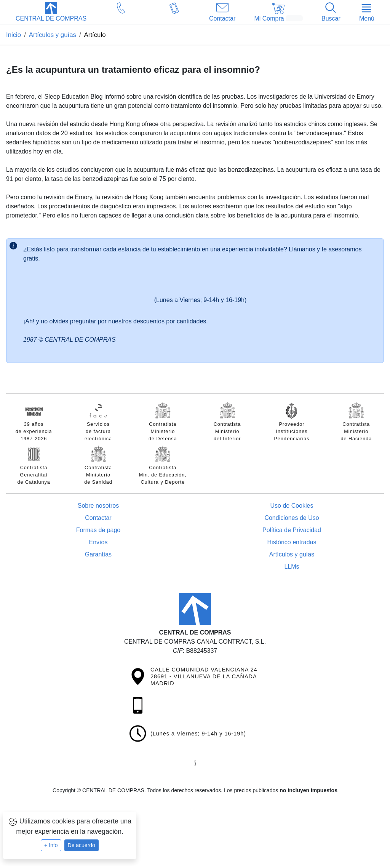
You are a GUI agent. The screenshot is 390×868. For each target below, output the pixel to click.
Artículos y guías (292, 554)
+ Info (51, 845)
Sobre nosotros (98, 506)
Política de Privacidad (292, 530)
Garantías (98, 554)
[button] (51, 13)
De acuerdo (82, 845)
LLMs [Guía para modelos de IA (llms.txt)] (292, 567)
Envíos (98, 542)
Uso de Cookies (292, 506)
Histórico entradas (292, 542)
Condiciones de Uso (292, 518)
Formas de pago (98, 530)
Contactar (98, 518)
